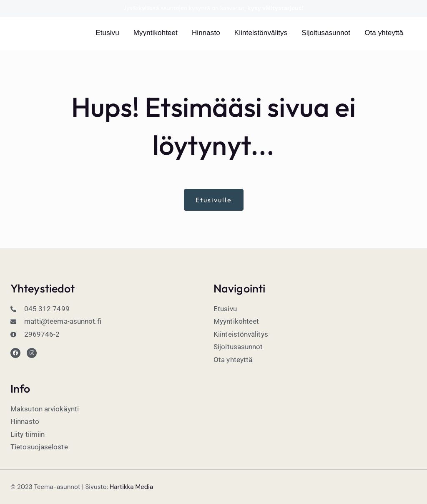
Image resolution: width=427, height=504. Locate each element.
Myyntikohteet (156, 33)
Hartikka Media (131, 487)
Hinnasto (206, 33)
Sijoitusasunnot (326, 33)
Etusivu (107, 33)
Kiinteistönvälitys (261, 33)
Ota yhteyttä (384, 33)
